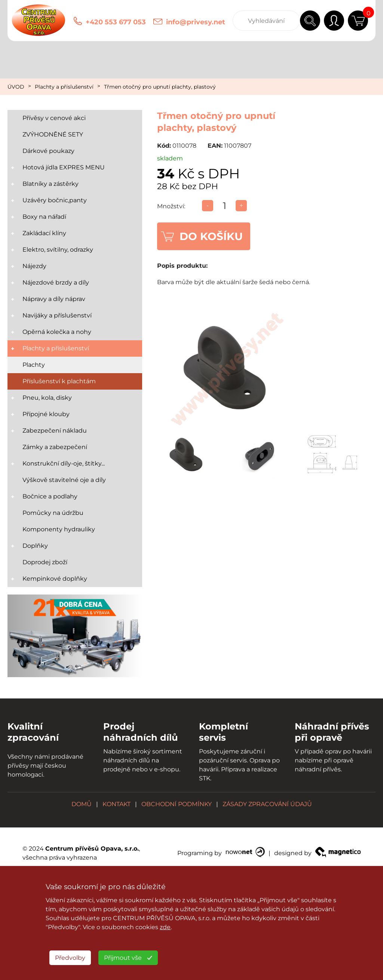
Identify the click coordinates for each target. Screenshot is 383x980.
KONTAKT (117, 804)
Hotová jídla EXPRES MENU (64, 167)
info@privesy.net (196, 22)
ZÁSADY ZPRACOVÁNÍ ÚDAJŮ (267, 804)
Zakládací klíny (44, 233)
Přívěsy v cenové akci (54, 118)
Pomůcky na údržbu (53, 513)
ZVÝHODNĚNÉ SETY (53, 134)
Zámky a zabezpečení (55, 447)
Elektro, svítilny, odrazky (58, 250)
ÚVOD (16, 87)
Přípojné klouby (46, 414)
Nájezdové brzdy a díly (56, 282)
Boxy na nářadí (44, 217)
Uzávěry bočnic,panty (55, 200)
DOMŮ (82, 804)
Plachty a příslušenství (64, 87)
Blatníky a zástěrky (50, 184)
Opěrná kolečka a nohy (57, 332)
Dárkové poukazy (48, 151)
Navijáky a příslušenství (57, 315)
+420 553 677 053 (116, 22)
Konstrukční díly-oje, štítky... (64, 463)
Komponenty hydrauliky (59, 529)
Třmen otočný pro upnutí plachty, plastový (160, 87)
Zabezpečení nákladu (55, 431)
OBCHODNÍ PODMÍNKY (177, 804)
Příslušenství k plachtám (59, 381)
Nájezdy (34, 266)
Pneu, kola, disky (47, 398)
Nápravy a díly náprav (54, 299)
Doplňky (35, 546)
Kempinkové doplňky (55, 579)
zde (165, 927)
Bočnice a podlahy (50, 496)
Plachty (34, 365)
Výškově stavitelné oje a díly (64, 480)
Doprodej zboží (45, 562)
